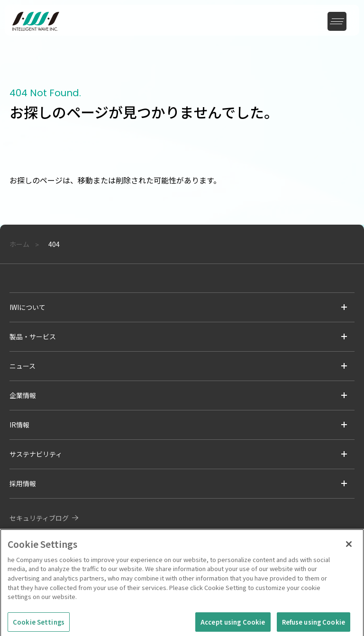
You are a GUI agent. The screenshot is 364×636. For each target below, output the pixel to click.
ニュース (23, 366)
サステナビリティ (36, 454)
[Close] (349, 546)
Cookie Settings (39, 624)
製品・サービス (33, 336)
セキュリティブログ (39, 518)
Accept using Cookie (233, 624)
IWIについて (27, 307)
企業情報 (23, 395)
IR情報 (19, 425)
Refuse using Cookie (314, 624)
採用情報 (23, 483)
